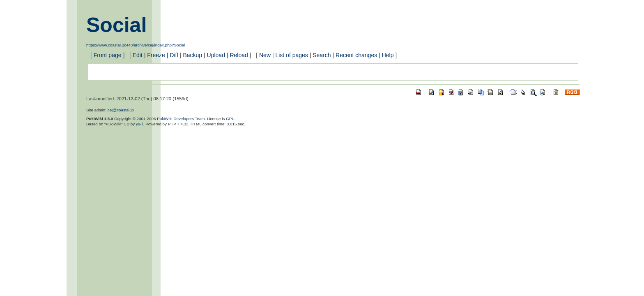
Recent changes (356, 55)
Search (322, 55)
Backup (192, 55)
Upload (216, 55)
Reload (239, 55)
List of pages (291, 55)
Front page (108, 55)
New (265, 55)
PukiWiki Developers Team (181, 119)
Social (116, 25)
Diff (174, 55)
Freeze (156, 55)
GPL (230, 119)
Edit (138, 55)
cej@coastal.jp (121, 110)
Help (388, 55)
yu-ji (140, 124)
